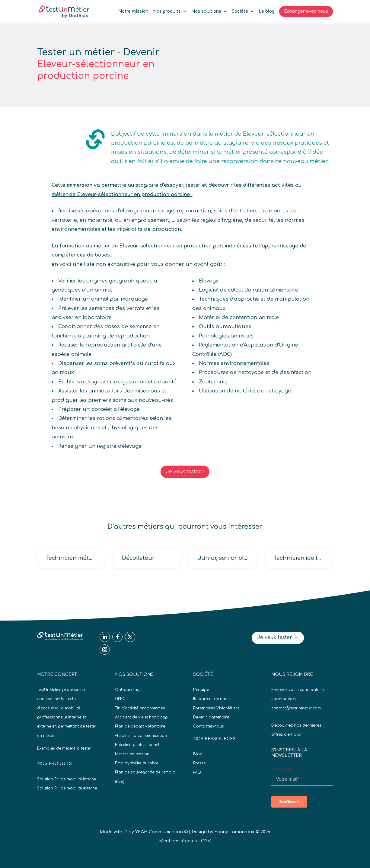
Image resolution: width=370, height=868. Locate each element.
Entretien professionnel (137, 745)
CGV (206, 841)
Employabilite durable (137, 763)
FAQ (197, 773)
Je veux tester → (278, 637)
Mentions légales (178, 841)
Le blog (267, 11)
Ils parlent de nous (211, 699)
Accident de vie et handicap (141, 717)
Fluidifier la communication (141, 736)
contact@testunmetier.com (296, 708)
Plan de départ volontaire (140, 726)
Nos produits (167, 11)
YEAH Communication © (161, 832)
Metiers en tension (132, 754)
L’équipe (201, 690)
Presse (199, 763)
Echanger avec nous (306, 11)
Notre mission (133, 11)
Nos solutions (206, 11)
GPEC (120, 699)
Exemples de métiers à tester (64, 748)
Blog (198, 754)
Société (240, 11)
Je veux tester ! (185, 472)
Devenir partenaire (211, 717)
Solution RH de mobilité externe (67, 788)
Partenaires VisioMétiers (216, 708)
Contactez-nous (209, 726)
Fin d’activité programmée (140, 708)
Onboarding (127, 690)
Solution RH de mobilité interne (67, 779)
